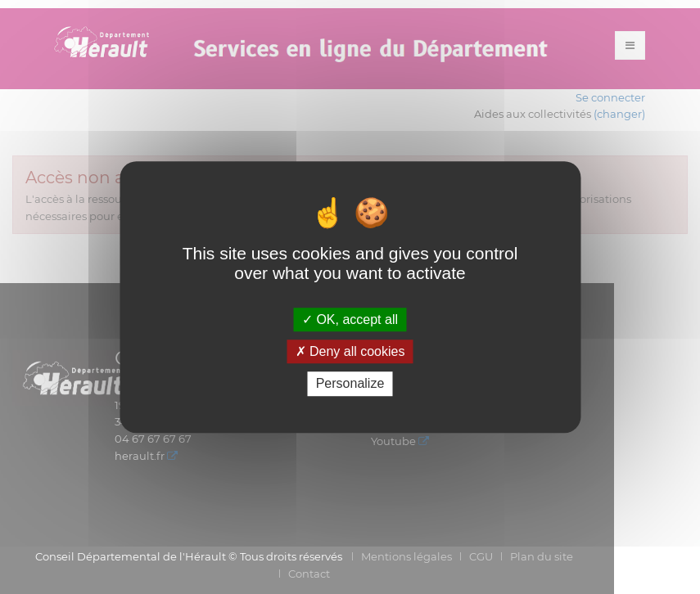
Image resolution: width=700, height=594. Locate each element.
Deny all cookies (350, 351)
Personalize (350, 384)
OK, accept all (350, 319)
